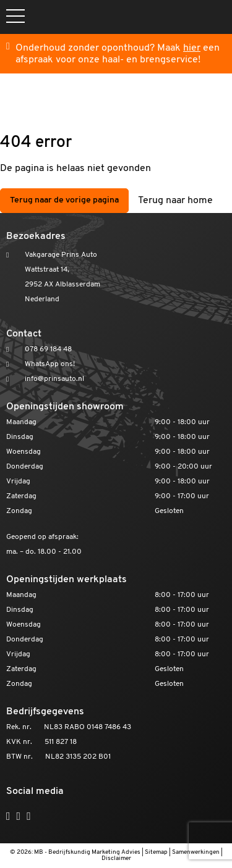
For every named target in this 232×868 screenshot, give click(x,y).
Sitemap (156, 852)
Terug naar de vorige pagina (64, 200)
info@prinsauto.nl (54, 379)
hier (192, 48)
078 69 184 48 (48, 349)
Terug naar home (175, 201)
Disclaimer (116, 858)
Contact (24, 334)
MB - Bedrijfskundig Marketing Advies (87, 852)
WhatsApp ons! (50, 364)
